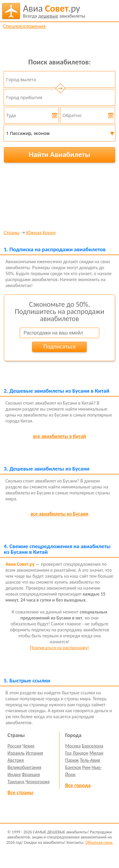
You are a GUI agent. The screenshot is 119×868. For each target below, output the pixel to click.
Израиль (16, 753)
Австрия (16, 760)
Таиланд (16, 782)
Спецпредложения (24, 26)
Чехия (28, 746)
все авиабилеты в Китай (60, 436)
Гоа (68, 753)
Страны (12, 233)
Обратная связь (99, 842)
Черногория (38, 782)
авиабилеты (54, 11)
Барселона (92, 746)
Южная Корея (41, 233)
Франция (31, 774)
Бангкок (73, 767)
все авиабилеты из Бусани (59, 514)
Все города (78, 785)
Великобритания (24, 767)
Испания (34, 753)
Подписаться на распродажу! (59, 648)
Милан (96, 753)
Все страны (20, 793)
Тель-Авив (90, 760)
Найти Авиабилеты (59, 154)
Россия (14, 746)
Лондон (81, 753)
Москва (73, 746)
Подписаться (59, 346)
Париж (72, 760)
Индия (14, 774)
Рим (86, 767)
